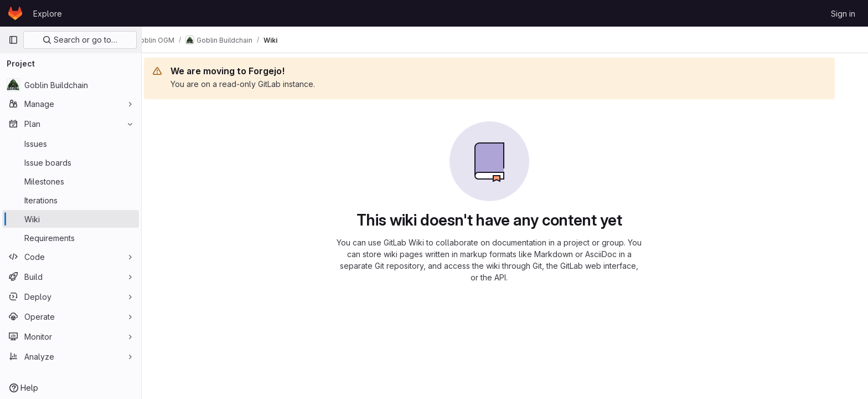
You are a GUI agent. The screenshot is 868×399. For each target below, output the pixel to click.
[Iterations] (71, 200)
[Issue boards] (71, 162)
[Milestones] (71, 181)
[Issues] (71, 144)
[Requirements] (71, 238)
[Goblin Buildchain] (71, 85)
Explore (48, 14)
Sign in (843, 14)
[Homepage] (15, 13)
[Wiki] (71, 219)
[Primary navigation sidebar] (13, 40)
